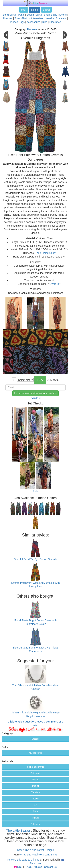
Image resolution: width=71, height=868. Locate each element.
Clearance (55, 22)
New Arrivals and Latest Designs (35, 850)
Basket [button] (47, 10)
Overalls (54, 284)
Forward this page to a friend (23, 860)
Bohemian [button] (35, 824)
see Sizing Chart (46, 253)
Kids (45, 22)
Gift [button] (36, 805)
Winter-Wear (36, 18)
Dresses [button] (35, 739)
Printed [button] (35, 818)
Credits (35, 491)
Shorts (63, 15)
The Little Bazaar (19, 831)
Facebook (35, 863)
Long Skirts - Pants (14, 15)
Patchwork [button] (35, 773)
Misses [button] (35, 780)
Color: (5, 747)
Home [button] (34, 10)
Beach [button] (35, 799)
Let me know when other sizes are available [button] (36, 393)
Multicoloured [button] (35, 753)
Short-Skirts (51, 15)
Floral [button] (35, 811)
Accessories (33, 22)
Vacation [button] (35, 792)
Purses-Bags (17, 22)
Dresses (8, 18)
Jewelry (49, 18)
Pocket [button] (36, 786)
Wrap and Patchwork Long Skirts (39, 855)
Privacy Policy (35, 398)
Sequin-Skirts (34, 15)
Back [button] (24, 10)
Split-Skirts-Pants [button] (35, 767)
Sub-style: (8, 761)
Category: (8, 733)
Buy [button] (40, 380)
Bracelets (61, 18)
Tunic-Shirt (21, 18)
